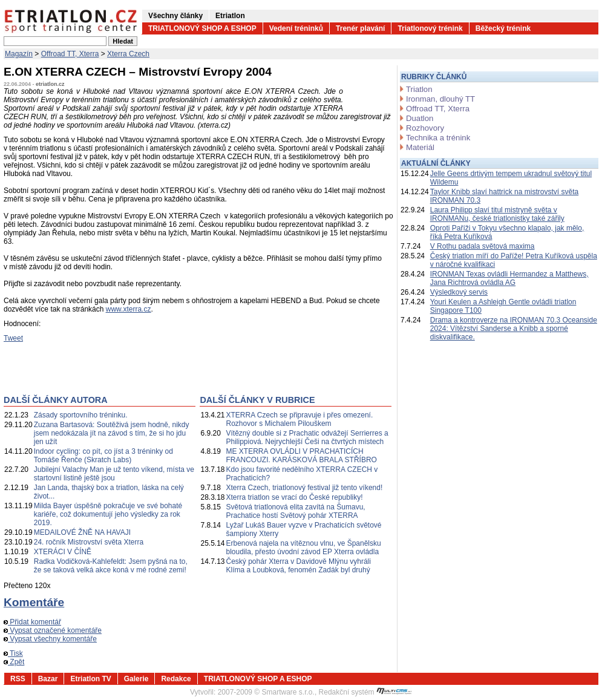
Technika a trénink (438, 138)
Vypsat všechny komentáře (50, 639)
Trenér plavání (360, 28)
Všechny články (175, 16)
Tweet (13, 338)
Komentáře (34, 602)
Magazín (19, 54)
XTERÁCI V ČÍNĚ (63, 552)
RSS (18, 679)
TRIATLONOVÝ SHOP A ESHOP (202, 28)
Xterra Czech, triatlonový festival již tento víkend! (305, 488)
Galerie (136, 679)
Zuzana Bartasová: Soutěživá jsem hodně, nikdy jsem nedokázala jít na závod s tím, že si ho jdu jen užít (112, 433)
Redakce (176, 679)
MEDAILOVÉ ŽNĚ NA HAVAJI (82, 532)
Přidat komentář (32, 622)
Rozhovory (425, 128)
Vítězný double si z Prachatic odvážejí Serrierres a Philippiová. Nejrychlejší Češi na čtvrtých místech (307, 437)
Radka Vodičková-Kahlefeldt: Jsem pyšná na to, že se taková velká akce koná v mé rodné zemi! (111, 566)
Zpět (14, 662)
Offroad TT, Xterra (70, 54)
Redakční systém (365, 692)
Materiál (420, 147)
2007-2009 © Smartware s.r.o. (266, 692)
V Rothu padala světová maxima (483, 246)
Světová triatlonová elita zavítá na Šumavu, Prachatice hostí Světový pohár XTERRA (296, 511)
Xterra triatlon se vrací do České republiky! (295, 497)
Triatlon (419, 89)
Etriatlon (230, 16)
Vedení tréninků (296, 28)
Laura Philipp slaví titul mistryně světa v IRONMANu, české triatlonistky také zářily (497, 214)
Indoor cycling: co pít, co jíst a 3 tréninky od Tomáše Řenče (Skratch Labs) (103, 456)
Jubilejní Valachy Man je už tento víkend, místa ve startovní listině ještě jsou (114, 474)
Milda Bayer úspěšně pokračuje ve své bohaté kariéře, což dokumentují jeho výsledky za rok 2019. (108, 514)
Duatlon (420, 118)
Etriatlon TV (90, 679)
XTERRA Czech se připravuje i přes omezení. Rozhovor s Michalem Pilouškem (300, 419)
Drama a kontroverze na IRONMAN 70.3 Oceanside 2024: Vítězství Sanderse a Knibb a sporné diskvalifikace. (514, 329)
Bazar (48, 679)
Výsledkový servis (459, 292)
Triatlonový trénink (430, 28)
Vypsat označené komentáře (53, 630)
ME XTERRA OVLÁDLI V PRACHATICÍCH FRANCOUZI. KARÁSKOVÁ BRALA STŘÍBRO (302, 456)
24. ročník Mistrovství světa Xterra (89, 542)
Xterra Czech (128, 54)
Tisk (13, 653)
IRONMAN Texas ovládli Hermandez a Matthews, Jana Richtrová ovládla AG (509, 278)
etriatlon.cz (50, 84)
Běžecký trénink (503, 28)
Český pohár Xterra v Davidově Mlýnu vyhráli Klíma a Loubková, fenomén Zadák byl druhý (299, 566)
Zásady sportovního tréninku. (81, 415)
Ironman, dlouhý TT (440, 99)
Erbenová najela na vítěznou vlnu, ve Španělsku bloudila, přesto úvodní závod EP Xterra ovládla (304, 548)
